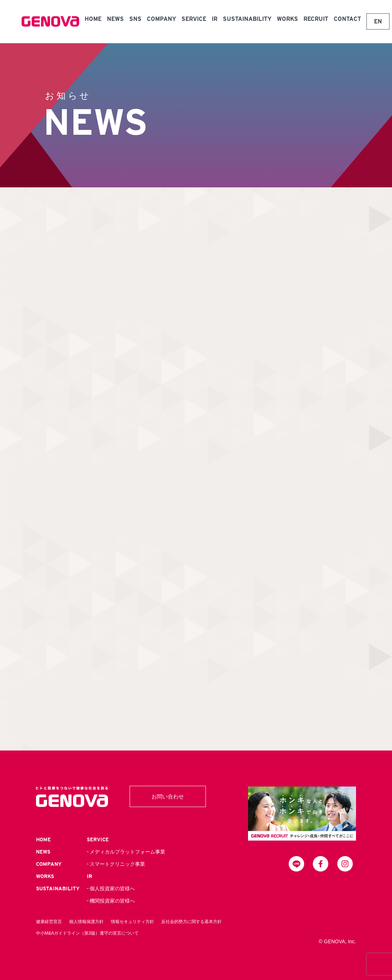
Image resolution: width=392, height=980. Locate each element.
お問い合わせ (168, 796)
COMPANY (161, 19)
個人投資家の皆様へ (112, 888)
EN (378, 21)
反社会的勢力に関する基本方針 (192, 922)
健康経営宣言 (49, 922)
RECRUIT (316, 19)
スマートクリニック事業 (117, 864)
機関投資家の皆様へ (112, 901)
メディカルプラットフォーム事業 (127, 852)
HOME (93, 19)
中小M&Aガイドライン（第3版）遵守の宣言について (87, 933)
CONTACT (347, 19)
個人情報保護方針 (86, 922)
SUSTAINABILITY (247, 19)
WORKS (287, 19)
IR (215, 19)
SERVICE (194, 19)
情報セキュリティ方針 (132, 922)
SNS (135, 19)
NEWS (115, 19)
